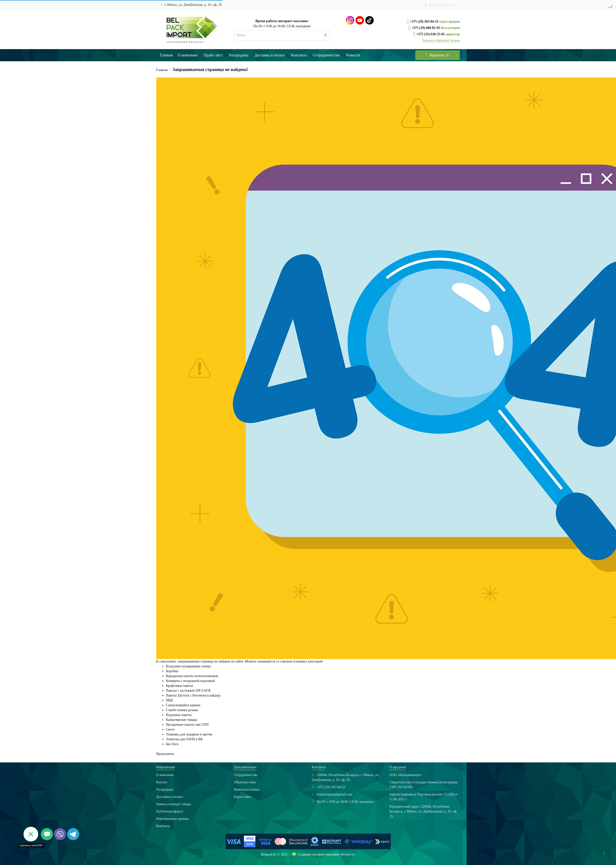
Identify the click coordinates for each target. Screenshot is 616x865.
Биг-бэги (172, 744)
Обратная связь (245, 782)
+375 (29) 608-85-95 (425, 28)
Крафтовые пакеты (180, 686)
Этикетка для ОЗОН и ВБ (184, 739)
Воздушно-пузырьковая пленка (188, 666)
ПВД (169, 700)
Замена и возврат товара (174, 804)
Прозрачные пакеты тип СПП (187, 725)
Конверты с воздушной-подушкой (190, 681)
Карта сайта (243, 797)
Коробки (172, 671)
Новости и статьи (247, 790)
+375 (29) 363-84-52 (424, 22)
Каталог (162, 782)
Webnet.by (348, 854)
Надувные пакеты (179, 715)
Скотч (170, 729)
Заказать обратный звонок (441, 40)
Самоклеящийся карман (183, 705)
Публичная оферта (170, 811)
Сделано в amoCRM (31, 845)
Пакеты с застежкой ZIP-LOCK (189, 691)
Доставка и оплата (270, 55)
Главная (166, 55)
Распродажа (239, 55)
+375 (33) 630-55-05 (430, 34)
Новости (353, 55)
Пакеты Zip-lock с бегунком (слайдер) (193, 695)
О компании (188, 55)
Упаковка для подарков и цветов (189, 734)
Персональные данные (173, 819)
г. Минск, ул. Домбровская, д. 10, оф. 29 (190, 5)
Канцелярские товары (182, 720)
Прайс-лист (213, 55)
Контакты (299, 55)
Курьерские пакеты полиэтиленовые (192, 676)
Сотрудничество (326, 55)
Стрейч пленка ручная (182, 710)
